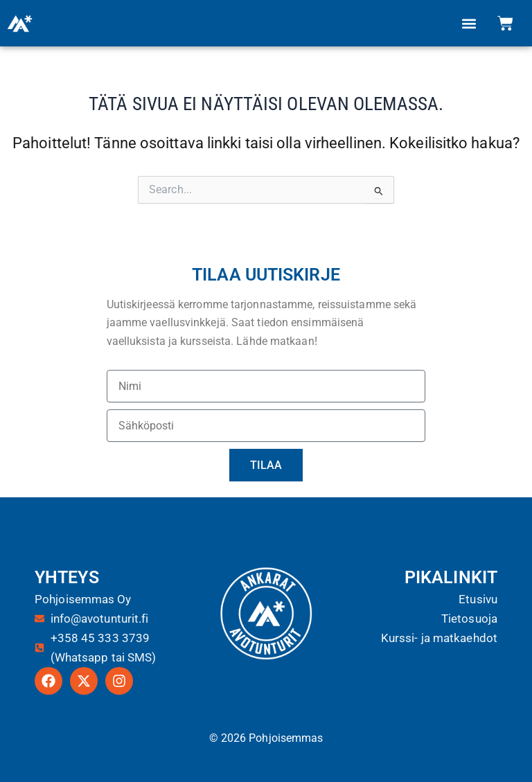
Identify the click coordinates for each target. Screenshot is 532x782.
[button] (469, 23)
